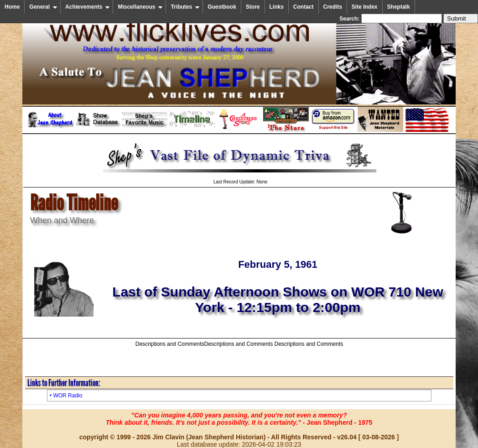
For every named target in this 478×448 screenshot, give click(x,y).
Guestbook (222, 7)
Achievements (88, 7)
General (43, 7)
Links (277, 7)
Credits (333, 7)
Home (12, 7)
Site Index (365, 7)
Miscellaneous (140, 7)
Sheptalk (399, 7)
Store (253, 7)
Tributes (185, 7)
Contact (304, 7)
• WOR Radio (66, 396)
